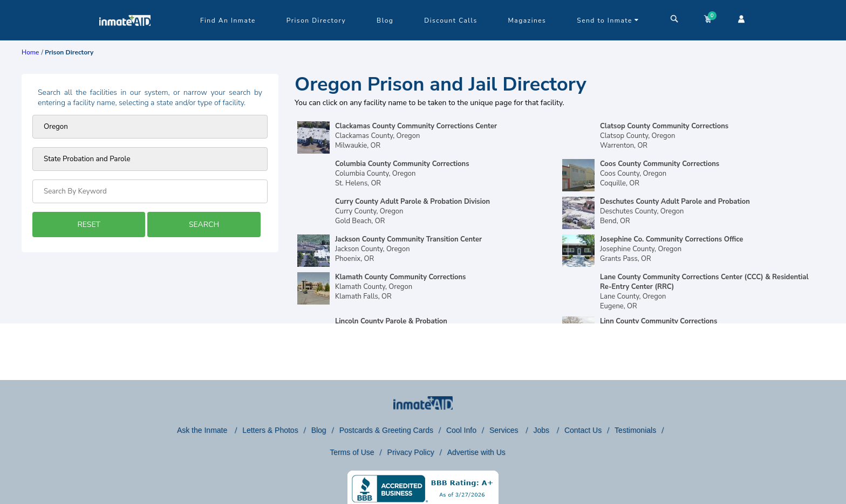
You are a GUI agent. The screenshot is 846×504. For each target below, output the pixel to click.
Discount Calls (451, 20)
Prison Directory (316, 20)
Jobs (542, 430)
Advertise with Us (476, 452)
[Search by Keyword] (150, 191)
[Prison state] (150, 127)
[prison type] (150, 159)
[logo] (125, 38)
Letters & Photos (270, 430)
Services (505, 430)
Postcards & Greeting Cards (386, 430)
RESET (88, 225)
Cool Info (461, 430)
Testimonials (635, 430)
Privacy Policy (411, 452)
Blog (385, 20)
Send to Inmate (608, 20)
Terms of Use (352, 452)
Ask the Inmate (203, 430)
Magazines (527, 20)
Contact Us (583, 430)
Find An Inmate (228, 20)
